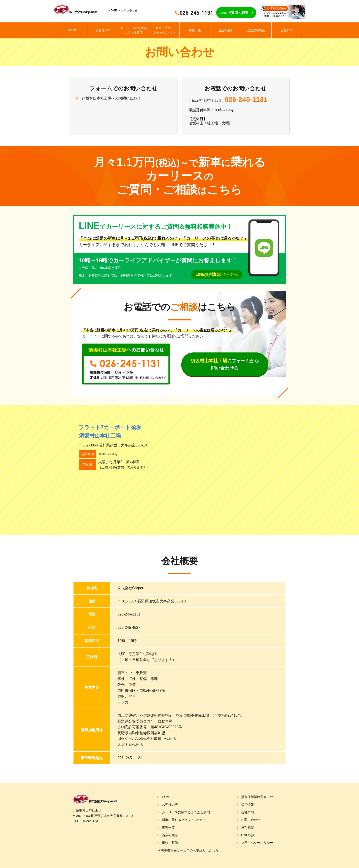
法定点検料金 (256, 30)
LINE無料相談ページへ (217, 274)
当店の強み (226, 30)
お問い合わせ (251, 820)
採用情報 (247, 805)
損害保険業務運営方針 (257, 797)
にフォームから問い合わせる (225, 364)
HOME (113, 11)
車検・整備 (170, 843)
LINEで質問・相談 (234, 13)
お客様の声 (103, 30)
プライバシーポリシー (257, 843)
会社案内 (287, 30)
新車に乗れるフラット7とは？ (164, 30)
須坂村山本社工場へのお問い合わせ (111, 98)
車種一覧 (195, 30)
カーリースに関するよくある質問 (134, 30)
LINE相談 (248, 835)
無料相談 (247, 828)
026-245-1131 (246, 99)
